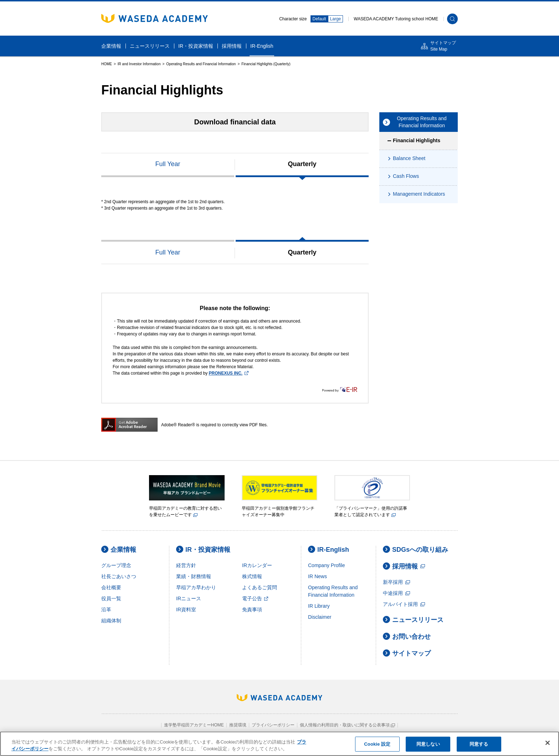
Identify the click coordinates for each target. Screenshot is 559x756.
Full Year (168, 164)
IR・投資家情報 (203, 549)
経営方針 (186, 565)
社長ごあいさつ (119, 576)
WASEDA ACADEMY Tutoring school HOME (396, 19)
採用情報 (404, 566)
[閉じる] (548, 743)
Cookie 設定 (377, 744)
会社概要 (111, 587)
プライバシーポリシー (273, 725)
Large (336, 19)
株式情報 (252, 576)
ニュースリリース (413, 620)
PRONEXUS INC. (229, 373)
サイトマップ (407, 653)
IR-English (329, 549)
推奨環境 (238, 725)
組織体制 (111, 621)
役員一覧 (111, 598)
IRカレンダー (257, 565)
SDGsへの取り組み (416, 549)
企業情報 (119, 549)
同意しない (428, 744)
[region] (279, 744)
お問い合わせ (407, 636)
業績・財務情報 (194, 576)
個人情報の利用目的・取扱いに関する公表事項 (347, 725)
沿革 (106, 610)
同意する (479, 744)
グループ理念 (116, 565)
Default (319, 19)
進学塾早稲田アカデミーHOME (194, 725)
